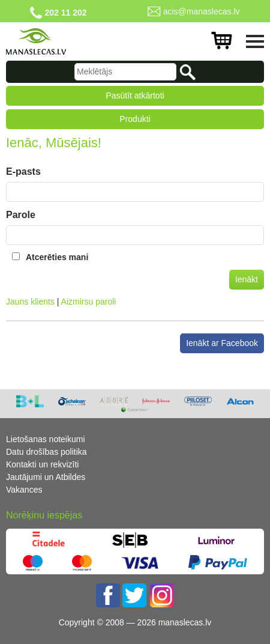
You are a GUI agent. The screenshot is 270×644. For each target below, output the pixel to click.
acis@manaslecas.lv (202, 11)
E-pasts (23, 172)
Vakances (24, 490)
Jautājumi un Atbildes (46, 477)
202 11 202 (65, 13)
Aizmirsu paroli (89, 302)
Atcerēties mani (57, 257)
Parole (21, 215)
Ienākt (247, 279)
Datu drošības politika (46, 452)
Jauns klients (30, 302)
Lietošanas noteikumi (46, 439)
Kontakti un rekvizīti (42, 464)
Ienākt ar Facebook (222, 343)
